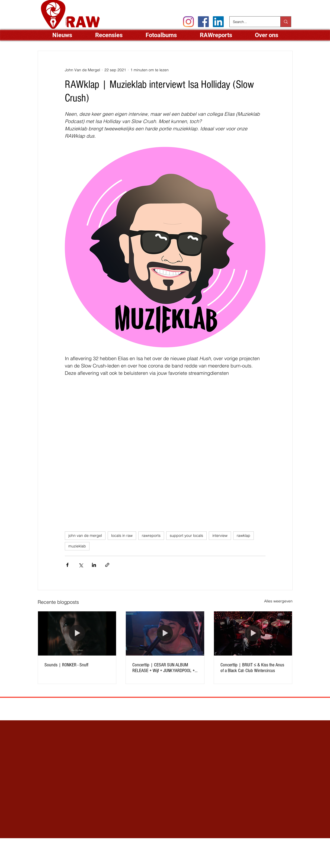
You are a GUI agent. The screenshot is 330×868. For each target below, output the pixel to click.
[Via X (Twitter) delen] (81, 565)
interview (220, 535)
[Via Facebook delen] (67, 565)
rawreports (151, 535)
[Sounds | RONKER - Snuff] (77, 633)
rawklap (244, 535)
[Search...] (251, 22)
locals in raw (122, 535)
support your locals (186, 535)
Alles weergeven (278, 601)
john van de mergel (85, 535)
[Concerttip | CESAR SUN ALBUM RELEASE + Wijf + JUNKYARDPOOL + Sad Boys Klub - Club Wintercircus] (165, 633)
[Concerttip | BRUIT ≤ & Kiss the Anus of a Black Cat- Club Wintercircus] (253, 633)
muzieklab (77, 546)
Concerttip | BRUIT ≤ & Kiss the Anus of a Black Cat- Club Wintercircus (252, 668)
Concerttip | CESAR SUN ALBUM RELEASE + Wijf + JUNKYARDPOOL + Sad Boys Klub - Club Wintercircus (164, 668)
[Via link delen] (107, 565)
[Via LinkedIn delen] (94, 565)
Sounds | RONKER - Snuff (66, 665)
